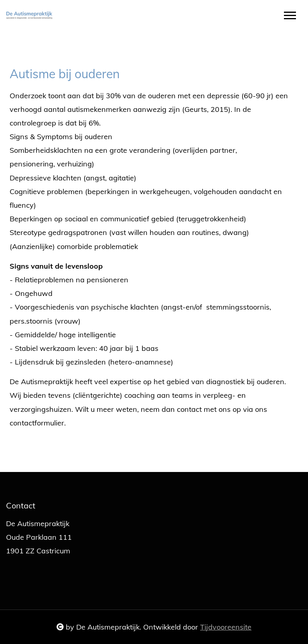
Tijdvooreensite (226, 627)
